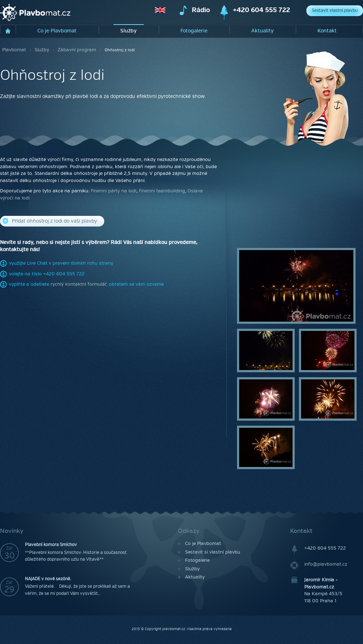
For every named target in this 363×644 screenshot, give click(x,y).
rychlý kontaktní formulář (78, 284)
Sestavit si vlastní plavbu (213, 552)
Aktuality (262, 31)
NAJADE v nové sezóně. (48, 579)
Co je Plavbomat (57, 31)
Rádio (201, 10)
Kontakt (327, 31)
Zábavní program (77, 50)
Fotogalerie (194, 31)
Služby (128, 31)
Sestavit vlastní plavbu (335, 11)
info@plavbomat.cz (326, 564)
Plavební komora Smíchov (51, 545)
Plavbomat (14, 50)
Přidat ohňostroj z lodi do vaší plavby (50, 221)
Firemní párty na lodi (114, 191)
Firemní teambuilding (162, 191)
